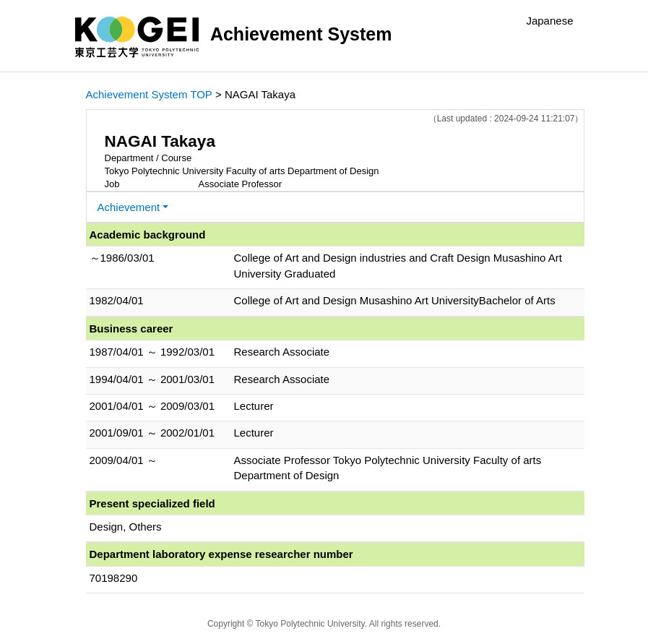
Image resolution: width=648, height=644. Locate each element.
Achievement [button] (129, 207)
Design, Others (126, 527)
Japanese (549, 21)
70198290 (114, 578)
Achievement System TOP (149, 94)
